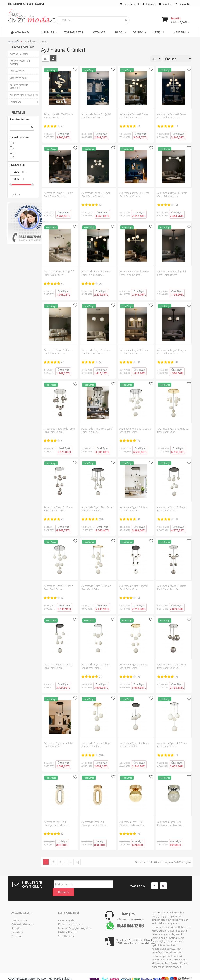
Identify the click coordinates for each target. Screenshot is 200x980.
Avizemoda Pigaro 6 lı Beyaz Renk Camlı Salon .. (58, 666)
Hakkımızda (19, 913)
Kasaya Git (183, 4)
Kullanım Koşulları (71, 917)
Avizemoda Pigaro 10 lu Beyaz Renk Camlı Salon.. (135, 430)
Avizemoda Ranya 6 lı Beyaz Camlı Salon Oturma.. (134, 116)
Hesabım (149, 4)
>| (78, 862)
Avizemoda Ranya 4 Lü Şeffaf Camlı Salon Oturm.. (59, 273)
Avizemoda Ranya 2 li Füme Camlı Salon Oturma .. (58, 352)
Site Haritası (67, 929)
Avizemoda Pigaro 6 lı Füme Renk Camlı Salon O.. (172, 588)
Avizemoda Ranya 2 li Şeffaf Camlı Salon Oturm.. (171, 273)
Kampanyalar (67, 913)
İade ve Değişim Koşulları (75, 921)
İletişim (16, 921)
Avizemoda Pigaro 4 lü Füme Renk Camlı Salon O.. (172, 666)
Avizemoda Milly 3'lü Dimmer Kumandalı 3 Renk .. (59, 116)
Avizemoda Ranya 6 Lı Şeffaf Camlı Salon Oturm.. (96, 116)
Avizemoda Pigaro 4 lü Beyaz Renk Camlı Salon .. (96, 745)
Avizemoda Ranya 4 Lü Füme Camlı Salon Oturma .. (134, 195)
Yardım (16, 929)
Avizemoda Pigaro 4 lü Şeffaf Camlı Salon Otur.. (58, 745)
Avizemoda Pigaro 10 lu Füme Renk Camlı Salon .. (59, 430)
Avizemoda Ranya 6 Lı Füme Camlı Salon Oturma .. (58, 195)
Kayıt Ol (39, 4)
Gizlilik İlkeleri (68, 925)
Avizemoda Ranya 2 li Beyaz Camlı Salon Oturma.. (96, 352)
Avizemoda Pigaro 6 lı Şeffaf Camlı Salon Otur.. (134, 588)
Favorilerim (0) (130, 4)
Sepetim (165, 4)
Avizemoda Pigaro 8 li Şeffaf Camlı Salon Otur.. (134, 509)
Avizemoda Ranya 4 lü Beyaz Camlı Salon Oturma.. (172, 195)
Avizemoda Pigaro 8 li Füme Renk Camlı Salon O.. (58, 509)
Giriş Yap (28, 4)
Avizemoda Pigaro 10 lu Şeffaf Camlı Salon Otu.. (97, 430)
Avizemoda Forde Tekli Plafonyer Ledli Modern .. (132, 823)
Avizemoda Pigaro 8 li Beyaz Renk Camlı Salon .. (172, 509)
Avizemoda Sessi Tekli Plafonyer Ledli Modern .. (57, 823)
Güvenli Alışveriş (23, 917)
